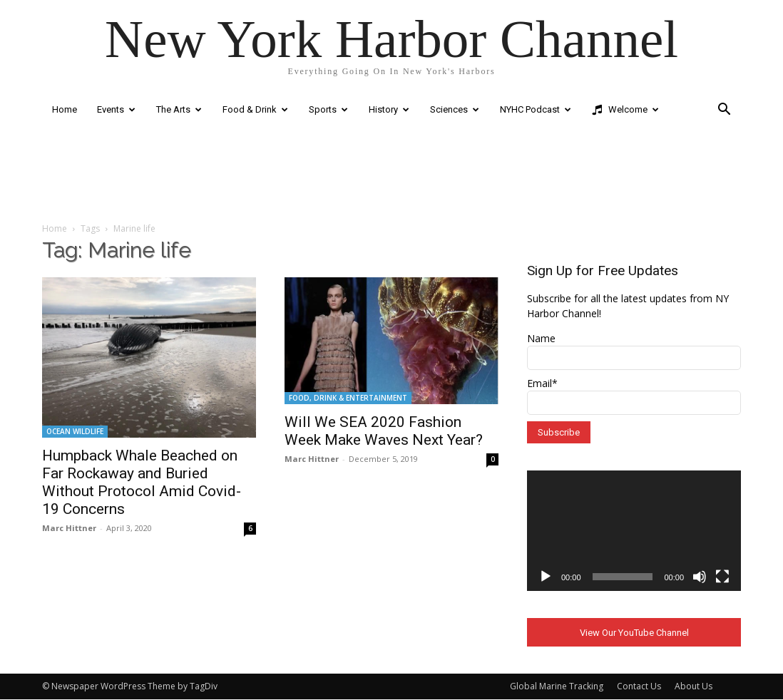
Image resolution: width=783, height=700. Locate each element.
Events (116, 109)
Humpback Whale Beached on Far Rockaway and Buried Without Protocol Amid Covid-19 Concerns (142, 482)
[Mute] (700, 577)
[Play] (546, 577)
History (389, 109)
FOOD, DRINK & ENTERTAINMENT (348, 398)
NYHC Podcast (536, 109)
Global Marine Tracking (557, 687)
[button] (724, 111)
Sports (328, 109)
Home (65, 109)
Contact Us (639, 687)
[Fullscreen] (722, 577)
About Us (694, 687)
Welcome (625, 110)
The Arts (179, 109)
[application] (634, 531)
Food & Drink (255, 109)
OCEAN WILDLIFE (75, 431)
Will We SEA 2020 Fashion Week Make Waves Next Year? (384, 431)
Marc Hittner (69, 528)
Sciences (455, 109)
